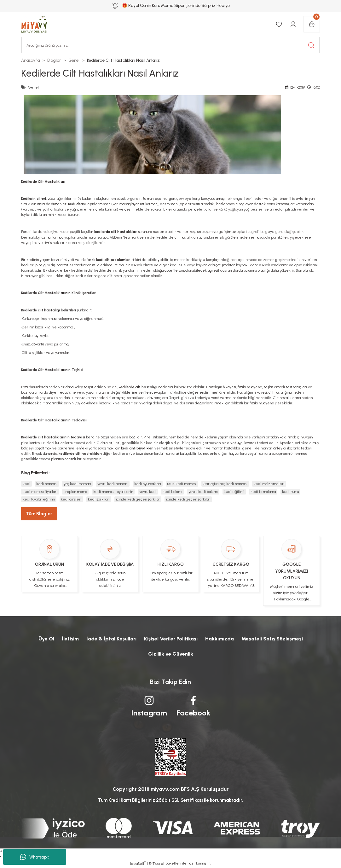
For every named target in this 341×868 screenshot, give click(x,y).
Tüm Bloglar (39, 514)
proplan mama (75, 492)
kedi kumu (290, 492)
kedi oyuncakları (148, 484)
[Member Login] (293, 24)
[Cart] (312, 24)
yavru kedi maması (113, 484)
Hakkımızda (220, 639)
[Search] (170, 45)
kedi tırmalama (263, 492)
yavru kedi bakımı (203, 492)
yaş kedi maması (77, 484)
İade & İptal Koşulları (111, 639)
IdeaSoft (138, 863)
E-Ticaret (157, 864)
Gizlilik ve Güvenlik (171, 654)
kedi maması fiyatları (40, 492)
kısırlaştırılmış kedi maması (225, 484)
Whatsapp (35, 857)
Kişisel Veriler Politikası (171, 639)
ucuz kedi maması (182, 484)
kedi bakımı (172, 492)
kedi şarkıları (99, 499)
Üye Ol (46, 639)
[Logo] (38, 24)
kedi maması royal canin (113, 492)
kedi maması (47, 484)
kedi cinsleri (71, 499)
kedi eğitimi (234, 492)
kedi (26, 484)
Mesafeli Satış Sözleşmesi (272, 639)
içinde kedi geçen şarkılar (138, 499)
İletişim (70, 639)
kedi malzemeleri (269, 484)
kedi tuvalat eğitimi (39, 499)
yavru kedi (148, 492)
